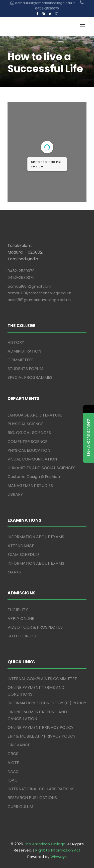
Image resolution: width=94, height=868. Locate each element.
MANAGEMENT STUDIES (30, 486)
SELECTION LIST (22, 636)
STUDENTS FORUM (25, 369)
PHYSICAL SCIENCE (25, 424)
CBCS (13, 754)
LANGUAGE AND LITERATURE (35, 415)
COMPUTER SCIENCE (27, 442)
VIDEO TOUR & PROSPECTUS (35, 627)
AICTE (13, 763)
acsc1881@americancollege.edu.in (39, 300)
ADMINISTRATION (24, 351)
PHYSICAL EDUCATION (29, 450)
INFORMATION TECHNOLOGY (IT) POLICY (47, 703)
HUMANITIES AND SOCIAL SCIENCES (41, 468)
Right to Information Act (58, 850)
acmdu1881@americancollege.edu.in (39, 293)
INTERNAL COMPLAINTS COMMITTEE (42, 679)
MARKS (14, 572)
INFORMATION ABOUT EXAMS (36, 537)
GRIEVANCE (19, 745)
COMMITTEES (21, 360)
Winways (59, 857)
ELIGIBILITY (18, 610)
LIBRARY (15, 494)
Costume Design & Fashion (34, 477)
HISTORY (16, 342)
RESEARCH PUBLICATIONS (32, 798)
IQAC (13, 780)
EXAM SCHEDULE (24, 555)
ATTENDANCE (21, 546)
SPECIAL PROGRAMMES (30, 377)
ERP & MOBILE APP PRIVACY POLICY (41, 736)
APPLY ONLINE (21, 619)
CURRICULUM (20, 807)
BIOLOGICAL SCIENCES (29, 433)
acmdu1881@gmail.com (29, 286)
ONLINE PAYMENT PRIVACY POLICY (40, 727)
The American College (45, 844)
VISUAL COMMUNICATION (32, 459)
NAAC (13, 771)
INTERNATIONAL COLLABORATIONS (41, 789)
